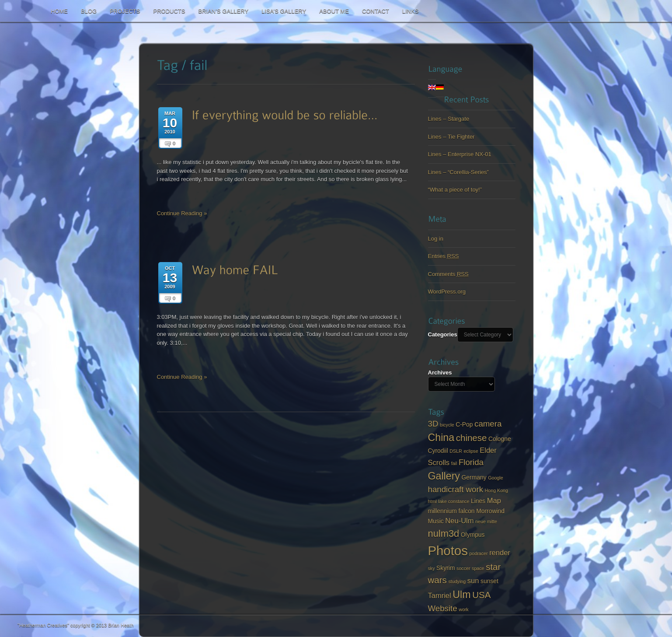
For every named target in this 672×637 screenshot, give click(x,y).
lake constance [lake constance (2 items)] (454, 501)
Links (411, 11)
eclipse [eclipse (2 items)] (471, 451)
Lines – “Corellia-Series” (458, 172)
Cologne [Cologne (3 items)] (500, 439)
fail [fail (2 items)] (454, 463)
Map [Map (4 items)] (494, 501)
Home (59, 11)
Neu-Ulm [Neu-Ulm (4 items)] (459, 521)
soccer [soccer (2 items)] (463, 568)
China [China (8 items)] (441, 437)
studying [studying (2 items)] (457, 581)
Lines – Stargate (449, 119)
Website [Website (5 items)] (443, 608)
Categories (443, 334)
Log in (436, 239)
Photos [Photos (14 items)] (448, 551)
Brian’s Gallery (223, 11)
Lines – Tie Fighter (451, 137)
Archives (440, 373)
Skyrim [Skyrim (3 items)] (446, 568)
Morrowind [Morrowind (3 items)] (490, 511)
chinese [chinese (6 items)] (472, 438)
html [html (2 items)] (432, 501)
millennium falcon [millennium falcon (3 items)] (451, 511)
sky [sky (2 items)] (432, 568)
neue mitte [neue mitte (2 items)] (486, 521)
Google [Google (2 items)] (495, 478)
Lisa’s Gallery (284, 11)
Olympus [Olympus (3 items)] (473, 535)
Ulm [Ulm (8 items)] (461, 595)
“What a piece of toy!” (455, 190)
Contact (376, 11)
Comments (448, 274)
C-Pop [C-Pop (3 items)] (464, 424)
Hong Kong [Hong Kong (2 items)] (496, 490)
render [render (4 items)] (500, 553)
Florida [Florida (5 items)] (471, 462)
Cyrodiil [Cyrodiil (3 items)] (438, 451)
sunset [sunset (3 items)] (489, 581)
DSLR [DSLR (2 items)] (456, 451)
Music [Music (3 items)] (436, 521)
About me (334, 11)
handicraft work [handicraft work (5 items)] (456, 489)
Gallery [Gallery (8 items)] (444, 476)
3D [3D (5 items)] (433, 424)
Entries (444, 256)
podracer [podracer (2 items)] (478, 553)
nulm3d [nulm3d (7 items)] (444, 534)
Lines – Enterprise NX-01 (460, 154)
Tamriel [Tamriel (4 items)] (440, 596)
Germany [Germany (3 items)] (474, 477)
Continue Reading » (182, 213)
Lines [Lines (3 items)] (478, 501)
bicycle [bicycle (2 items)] (447, 425)
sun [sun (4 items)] (473, 581)
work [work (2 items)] (464, 609)
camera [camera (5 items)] (488, 424)
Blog (89, 11)
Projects (125, 11)
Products (169, 11)
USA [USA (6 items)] (481, 595)
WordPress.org (447, 292)
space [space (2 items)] (478, 568)
